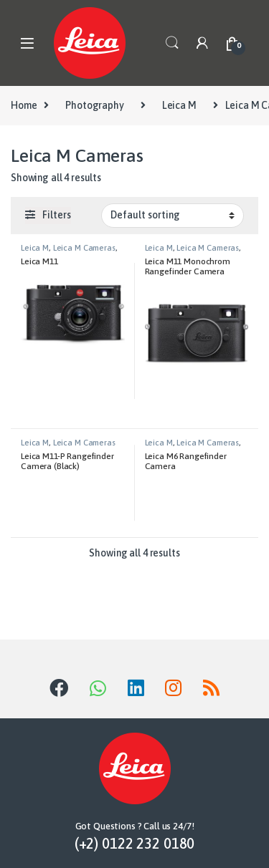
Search (172, 43)
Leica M (179, 105)
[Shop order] (173, 216)
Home (24, 105)
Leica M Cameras (84, 248)
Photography (94, 105)
